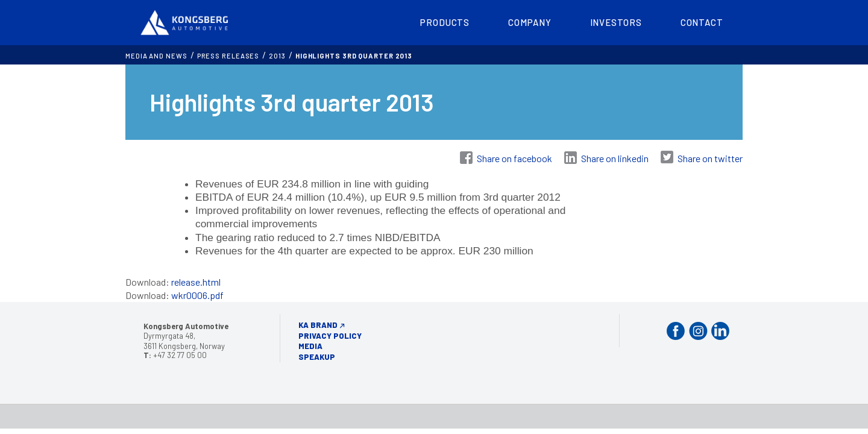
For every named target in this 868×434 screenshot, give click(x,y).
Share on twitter (710, 158)
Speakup (317, 357)
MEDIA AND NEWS (156, 56)
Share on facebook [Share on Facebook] (514, 158)
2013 (277, 56)
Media (310, 346)
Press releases (228, 56)
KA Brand (318, 325)
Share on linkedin (615, 158)
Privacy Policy (330, 336)
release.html (196, 282)
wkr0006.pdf (197, 295)
